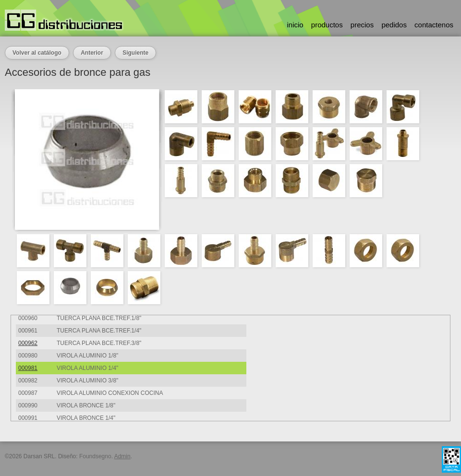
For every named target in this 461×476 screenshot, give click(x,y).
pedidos (394, 25)
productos (327, 25)
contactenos (434, 25)
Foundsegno (95, 456)
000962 (28, 343)
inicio (295, 25)
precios (362, 25)
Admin (122, 456)
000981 (28, 368)
